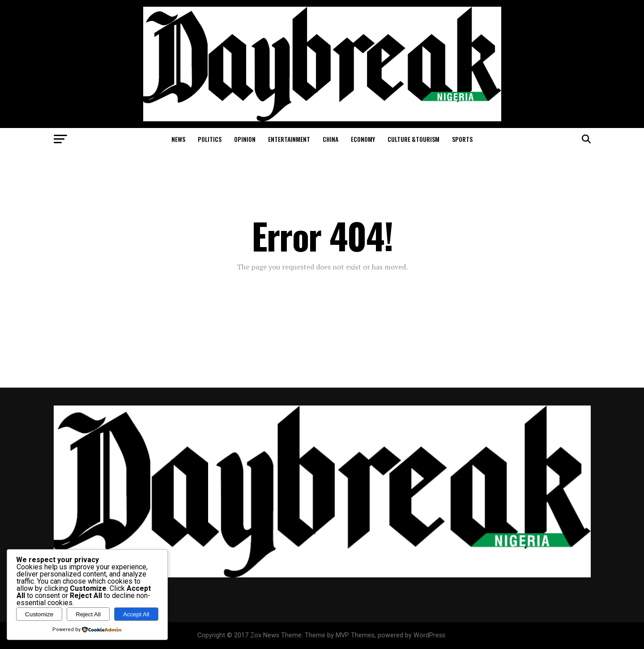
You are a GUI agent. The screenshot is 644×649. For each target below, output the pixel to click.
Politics (210, 139)
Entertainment (289, 139)
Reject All (88, 614)
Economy (363, 139)
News (178, 139)
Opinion (245, 139)
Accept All (136, 614)
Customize (39, 614)
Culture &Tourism (414, 139)
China (331, 139)
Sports (462, 139)
